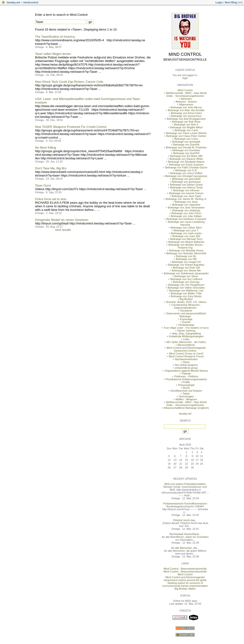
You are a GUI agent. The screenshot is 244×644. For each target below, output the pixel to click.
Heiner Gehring (186, 331)
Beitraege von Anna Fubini (186, 113)
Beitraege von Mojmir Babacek (186, 242)
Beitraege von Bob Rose (186, 122)
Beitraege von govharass (186, 182)
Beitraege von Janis (186, 202)
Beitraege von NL (186, 256)
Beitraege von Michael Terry (186, 239)
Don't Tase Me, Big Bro (51, 168)
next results (63, 230)
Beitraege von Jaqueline (186, 205)
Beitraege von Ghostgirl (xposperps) (186, 176)
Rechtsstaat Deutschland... (185, 534)
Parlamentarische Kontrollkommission (185, 504)
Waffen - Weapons (186, 399)
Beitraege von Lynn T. (186, 230)
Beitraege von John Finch (186, 213)
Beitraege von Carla (186, 130)
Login (219, 2)
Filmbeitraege (186, 325)
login (185, 78)
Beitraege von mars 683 (186, 236)
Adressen (186, 99)
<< (240, 2)
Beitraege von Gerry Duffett (186, 173)
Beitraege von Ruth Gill (186, 268)
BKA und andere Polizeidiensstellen (185, 484)
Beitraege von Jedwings (186, 210)
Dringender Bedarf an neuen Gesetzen (62, 220)
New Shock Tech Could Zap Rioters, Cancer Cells (69, 82)
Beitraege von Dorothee (186, 150)
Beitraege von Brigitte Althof (186, 127)
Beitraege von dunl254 (186, 153)
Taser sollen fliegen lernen (53, 54)
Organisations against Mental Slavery (186, 371)
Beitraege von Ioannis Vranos (186, 193)
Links (186, 339)
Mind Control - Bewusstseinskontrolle (185, 569)
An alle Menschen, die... (185, 548)
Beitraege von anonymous (186, 116)
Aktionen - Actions (186, 102)
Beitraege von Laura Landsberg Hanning (186, 223)
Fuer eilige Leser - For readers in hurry (186, 328)
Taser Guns (43, 185)
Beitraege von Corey (186, 139)
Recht (186, 388)
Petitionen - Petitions (186, 376)
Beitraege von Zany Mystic (186, 296)
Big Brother (186, 299)
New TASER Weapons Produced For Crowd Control (71, 127)
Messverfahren (186, 345)
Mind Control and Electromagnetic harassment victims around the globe (185, 579)
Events (186, 322)
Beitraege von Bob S (186, 125)
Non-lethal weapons (186, 365)
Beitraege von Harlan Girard (186, 185)
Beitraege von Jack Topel (186, 196)
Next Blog (231, 2)
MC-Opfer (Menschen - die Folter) (186, 342)
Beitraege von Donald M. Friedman (186, 147)
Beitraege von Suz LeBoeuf (186, 279)
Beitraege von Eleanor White (186, 159)
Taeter (186, 394)
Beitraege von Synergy (186, 282)
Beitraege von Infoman (186, 190)
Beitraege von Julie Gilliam (186, 216)
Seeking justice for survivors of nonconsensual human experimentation (185, 584)
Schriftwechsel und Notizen (186, 391)
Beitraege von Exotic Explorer (186, 165)
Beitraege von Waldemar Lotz (186, 291)
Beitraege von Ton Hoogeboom (186, 285)
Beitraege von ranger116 (186, 262)
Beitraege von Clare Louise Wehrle (186, 133)
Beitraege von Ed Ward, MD (186, 156)
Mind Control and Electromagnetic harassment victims (186, 349)
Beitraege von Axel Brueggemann (186, 119)
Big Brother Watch (185, 589)
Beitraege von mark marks (186, 233)
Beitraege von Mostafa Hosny (186, 250)
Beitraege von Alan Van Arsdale (186, 110)
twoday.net (13, 2)
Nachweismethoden (186, 359)
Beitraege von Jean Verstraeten (186, 208)
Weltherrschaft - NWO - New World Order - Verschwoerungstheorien (186, 94)
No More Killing (46, 148)
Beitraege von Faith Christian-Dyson (186, 167)
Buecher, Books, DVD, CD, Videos (186, 302)
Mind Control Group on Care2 (186, 353)
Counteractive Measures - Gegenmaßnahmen (186, 306)
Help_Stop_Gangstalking (186, 333)
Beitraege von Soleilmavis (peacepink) (186, 273)
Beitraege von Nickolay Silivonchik (186, 253)
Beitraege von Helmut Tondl (186, 187)
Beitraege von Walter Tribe (186, 293)
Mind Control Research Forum (186, 356)
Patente (186, 374)
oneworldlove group (186, 368)
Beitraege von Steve (186, 276)
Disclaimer (186, 311)
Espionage (186, 319)
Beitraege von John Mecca (186, 107)
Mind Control (185, 54)
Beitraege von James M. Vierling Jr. (186, 199)
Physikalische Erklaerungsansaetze (186, 379)
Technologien (186, 396)
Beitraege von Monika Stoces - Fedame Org (186, 246)
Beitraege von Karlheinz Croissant (186, 219)
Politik (186, 382)
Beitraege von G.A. (186, 170)
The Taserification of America (55, 37)
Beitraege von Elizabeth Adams (186, 162)
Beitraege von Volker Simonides (186, 288)
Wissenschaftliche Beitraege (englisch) (186, 408)
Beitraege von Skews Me (186, 270)
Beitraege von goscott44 (186, 179)
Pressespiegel (186, 385)
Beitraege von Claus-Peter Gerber (186, 136)
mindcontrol (31, 2)
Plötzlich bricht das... (185, 520)
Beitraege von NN (186, 259)
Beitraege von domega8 (186, 142)
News (186, 362)
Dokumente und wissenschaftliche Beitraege (186, 315)
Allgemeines (186, 104)
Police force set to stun (51, 199)
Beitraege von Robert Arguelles (186, 265)
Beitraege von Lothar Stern (186, 228)
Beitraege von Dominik (186, 145)
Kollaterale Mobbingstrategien (186, 336)
